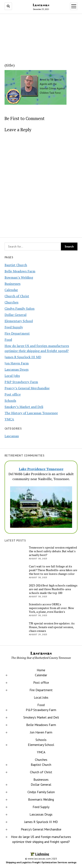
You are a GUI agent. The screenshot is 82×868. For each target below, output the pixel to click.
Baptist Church (16, 265)
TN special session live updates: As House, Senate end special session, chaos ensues (52, 627)
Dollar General (15, 315)
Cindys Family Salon (20, 308)
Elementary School (19, 321)
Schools (10, 401)
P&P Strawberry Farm (21, 382)
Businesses (12, 284)
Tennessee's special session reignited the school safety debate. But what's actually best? (53, 551)
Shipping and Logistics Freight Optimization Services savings (41, 862)
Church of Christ (17, 296)
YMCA (9, 419)
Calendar (11, 290)
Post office (13, 394)
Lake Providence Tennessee (41, 469)
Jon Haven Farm (17, 363)
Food (8, 340)
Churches (11, 302)
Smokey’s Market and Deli (24, 407)
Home (41, 670)
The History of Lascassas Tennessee (31, 413)
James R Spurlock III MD (23, 357)
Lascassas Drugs (17, 369)
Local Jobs (12, 376)
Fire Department (17, 333)
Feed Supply (14, 327)
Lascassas (41, 5)
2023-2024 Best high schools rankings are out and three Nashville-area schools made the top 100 (53, 589)
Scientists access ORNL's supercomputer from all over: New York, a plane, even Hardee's (51, 608)
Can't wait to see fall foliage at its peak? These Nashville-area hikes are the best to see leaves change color (53, 570)
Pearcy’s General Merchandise (27, 388)
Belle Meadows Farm (20, 271)
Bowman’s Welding (19, 277)
